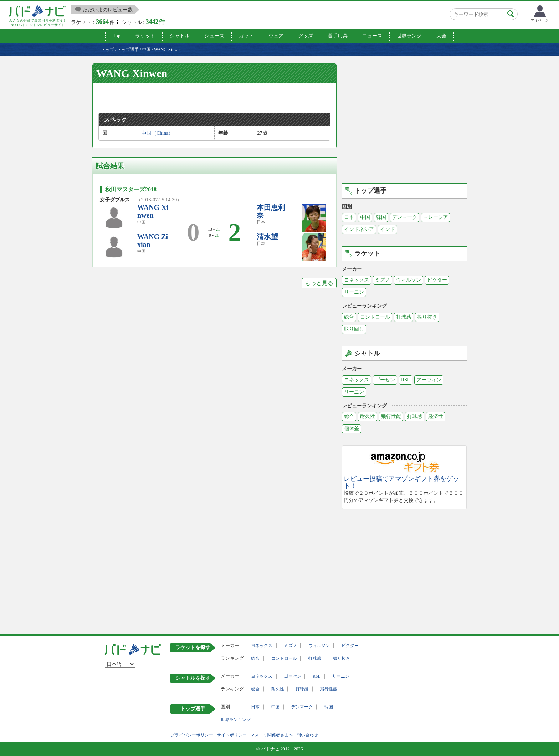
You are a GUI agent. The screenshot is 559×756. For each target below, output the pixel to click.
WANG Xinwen (153, 211)
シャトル (180, 36)
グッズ (306, 36)
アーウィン (429, 380)
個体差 (352, 429)
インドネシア (359, 229)
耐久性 (368, 416)
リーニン (354, 292)
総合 (349, 317)
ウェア (276, 36)
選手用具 (338, 36)
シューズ (214, 36)
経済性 (436, 416)
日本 (349, 217)
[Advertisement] (404, 122)
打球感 (404, 317)
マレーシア (436, 217)
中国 (365, 217)
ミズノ (383, 280)
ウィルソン (409, 280)
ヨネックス (357, 280)
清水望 (267, 237)
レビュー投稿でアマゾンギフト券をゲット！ (401, 482)
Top (117, 36)
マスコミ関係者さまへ (272, 735)
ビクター (437, 280)
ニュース (372, 36)
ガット (246, 36)
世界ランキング (236, 720)
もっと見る (319, 283)
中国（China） (157, 133)
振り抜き (427, 317)
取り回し (354, 329)
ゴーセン (385, 380)
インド (388, 229)
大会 (441, 36)
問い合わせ (307, 735)
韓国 (381, 217)
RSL (406, 380)
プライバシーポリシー (192, 735)
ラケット (145, 36)
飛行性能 (391, 416)
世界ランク (409, 36)
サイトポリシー (232, 735)
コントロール (375, 317)
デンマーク (405, 217)
